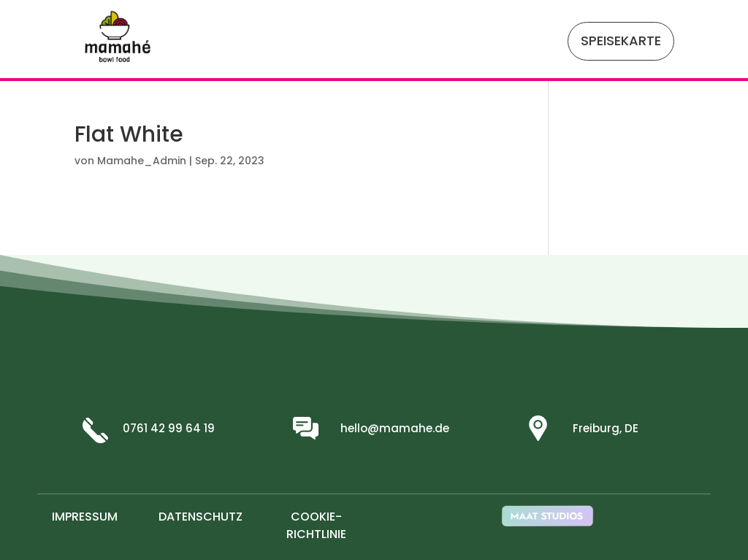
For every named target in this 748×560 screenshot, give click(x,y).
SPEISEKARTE (621, 41)
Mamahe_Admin (142, 161)
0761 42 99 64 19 (169, 428)
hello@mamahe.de (395, 428)
